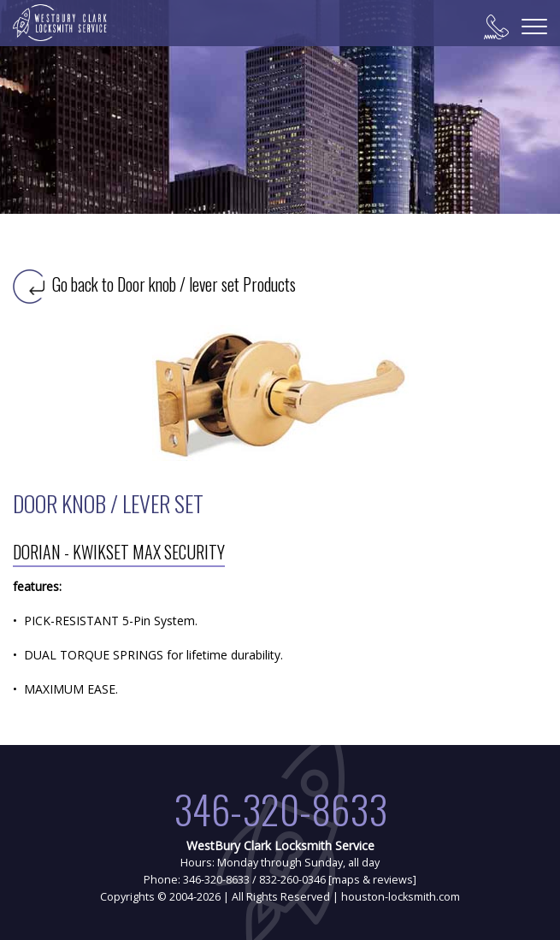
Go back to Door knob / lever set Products (154, 284)
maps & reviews (372, 880)
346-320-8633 (280, 809)
